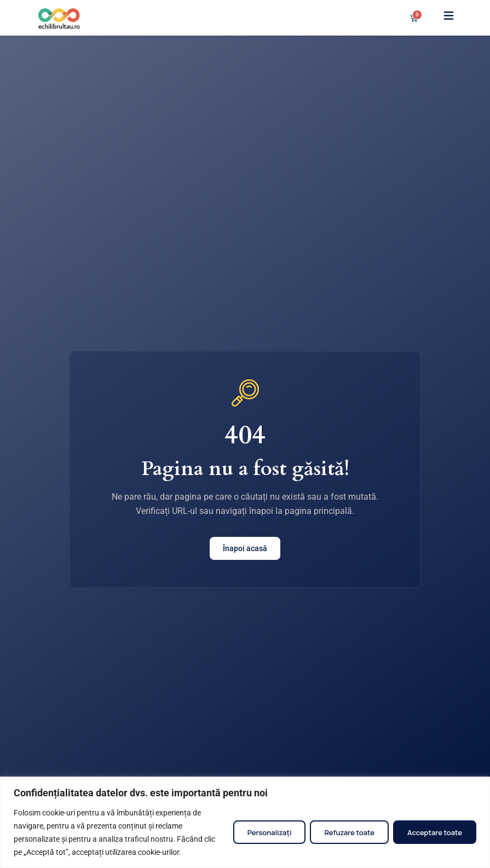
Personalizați (270, 832)
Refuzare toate (349, 832)
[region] (245, 822)
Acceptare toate (435, 832)
